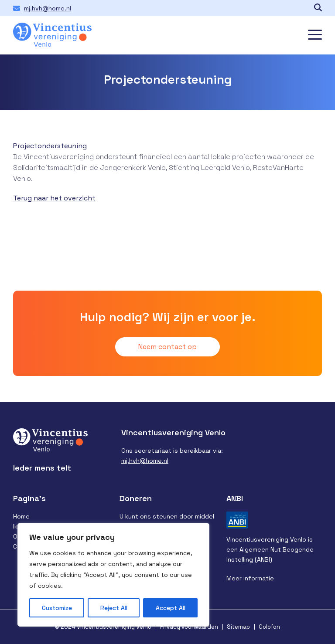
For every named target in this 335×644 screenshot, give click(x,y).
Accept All (171, 608)
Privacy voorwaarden (189, 627)
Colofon (269, 627)
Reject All (114, 608)
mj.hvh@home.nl (48, 8)
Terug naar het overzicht (54, 198)
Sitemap (238, 627)
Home (21, 516)
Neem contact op (167, 347)
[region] (113, 575)
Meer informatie (250, 578)
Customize (57, 608)
